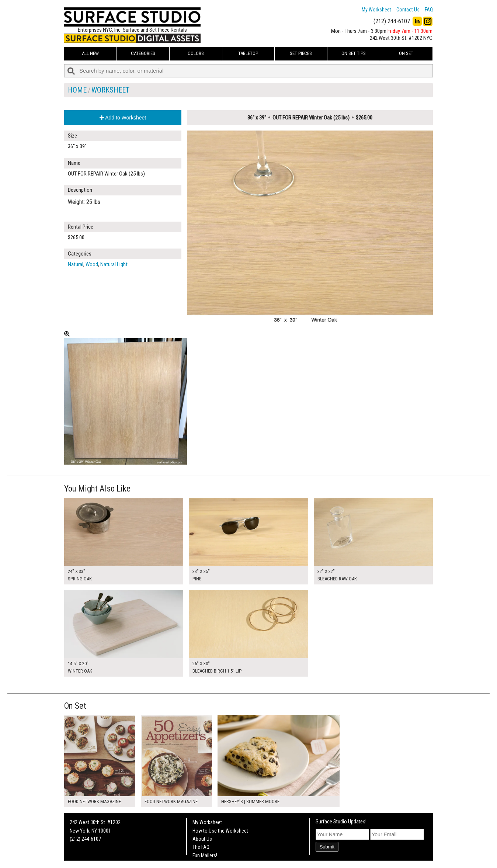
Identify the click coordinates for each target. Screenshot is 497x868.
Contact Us (408, 10)
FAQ (429, 10)
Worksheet (110, 90)
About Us (202, 839)
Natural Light (114, 264)
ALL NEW (90, 53)
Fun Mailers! (205, 855)
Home (77, 90)
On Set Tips (354, 53)
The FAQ (201, 847)
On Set (406, 53)
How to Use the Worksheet (220, 831)
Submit (327, 847)
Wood (92, 264)
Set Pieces (301, 53)
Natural (76, 264)
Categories (143, 53)
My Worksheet (376, 10)
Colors (196, 53)
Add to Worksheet (123, 118)
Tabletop (248, 53)
